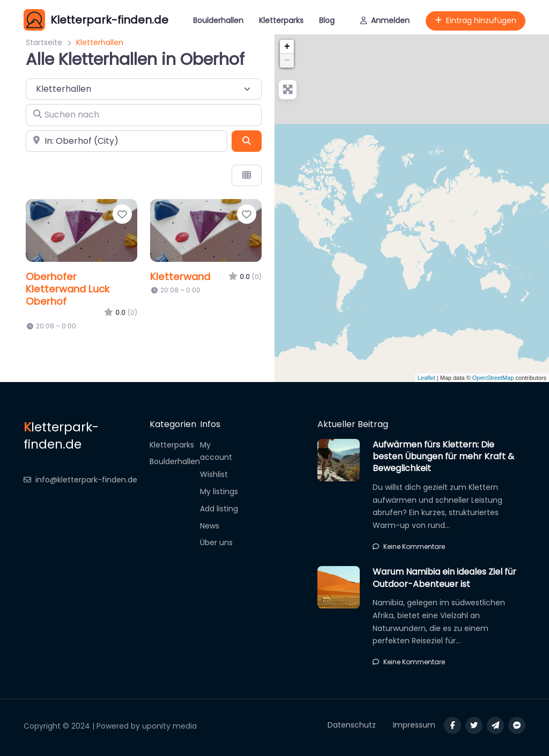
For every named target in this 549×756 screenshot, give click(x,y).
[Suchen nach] (144, 115)
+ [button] (287, 47)
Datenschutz (352, 725)
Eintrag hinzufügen (476, 20)
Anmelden (385, 20)
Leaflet (426, 378)
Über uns (216, 542)
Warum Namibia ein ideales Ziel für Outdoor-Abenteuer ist (444, 578)
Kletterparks (281, 20)
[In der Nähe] (127, 141)
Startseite (44, 42)
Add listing (219, 509)
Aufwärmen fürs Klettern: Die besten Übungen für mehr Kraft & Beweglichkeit (443, 457)
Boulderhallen (218, 20)
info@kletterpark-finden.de (80, 480)
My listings (219, 491)
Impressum (414, 725)
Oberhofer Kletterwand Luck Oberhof (68, 289)
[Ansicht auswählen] (247, 175)
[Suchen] (247, 141)
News (210, 526)
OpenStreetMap (493, 378)
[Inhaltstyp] (144, 89)
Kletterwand (180, 277)
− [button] (287, 61)
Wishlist (214, 474)
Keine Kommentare (409, 546)
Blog (327, 20)
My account (216, 451)
